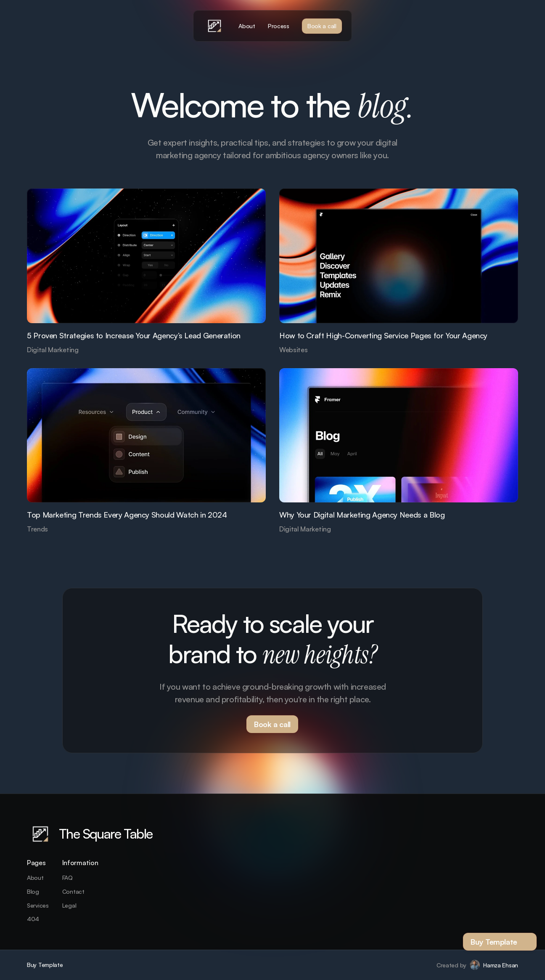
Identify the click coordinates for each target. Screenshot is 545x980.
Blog (33, 891)
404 (33, 919)
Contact (73, 891)
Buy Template (45, 965)
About (35, 878)
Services (38, 905)
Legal (69, 905)
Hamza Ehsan (501, 965)
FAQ (67, 878)
